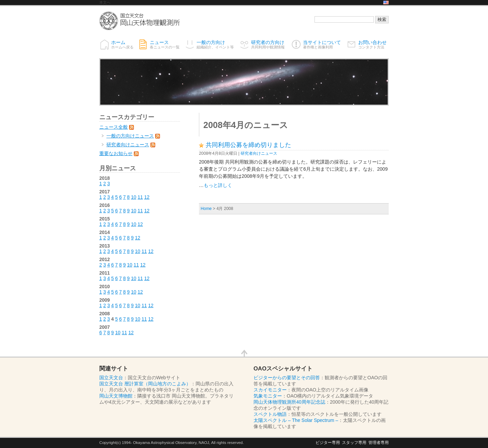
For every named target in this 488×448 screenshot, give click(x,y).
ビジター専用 (328, 442)
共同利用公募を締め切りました (248, 145)
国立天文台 (111, 378)
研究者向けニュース (259, 153)
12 (147, 197)
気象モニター (268, 396)
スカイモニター (270, 390)
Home (206, 209)
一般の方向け (215, 44)
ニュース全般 (114, 127)
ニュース (165, 44)
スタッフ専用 (354, 442)
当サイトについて (322, 44)
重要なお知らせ (116, 153)
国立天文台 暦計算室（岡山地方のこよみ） (145, 384)
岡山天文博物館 (116, 396)
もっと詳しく (218, 185)
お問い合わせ (372, 44)
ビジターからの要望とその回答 (287, 378)
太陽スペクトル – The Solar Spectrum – (296, 420)
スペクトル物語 (270, 414)
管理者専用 (379, 442)
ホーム (122, 44)
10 (134, 197)
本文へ (105, 2)
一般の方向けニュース (130, 136)
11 (140, 197)
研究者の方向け (268, 44)
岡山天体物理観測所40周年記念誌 (289, 402)
